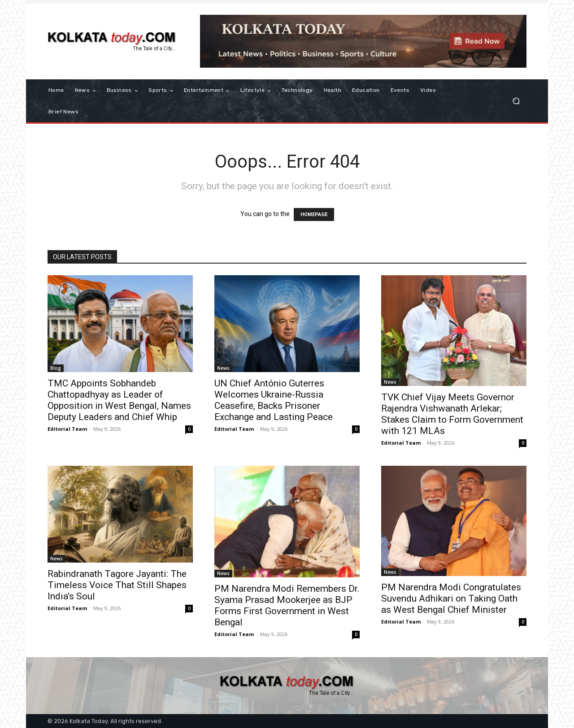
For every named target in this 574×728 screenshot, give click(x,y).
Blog (56, 368)
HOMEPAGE (314, 214)
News (223, 368)
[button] (516, 101)
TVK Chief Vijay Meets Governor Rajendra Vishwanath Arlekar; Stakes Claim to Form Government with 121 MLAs (452, 414)
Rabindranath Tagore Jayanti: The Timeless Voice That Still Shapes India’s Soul (117, 585)
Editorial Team (67, 429)
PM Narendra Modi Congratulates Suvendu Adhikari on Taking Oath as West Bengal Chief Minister (451, 598)
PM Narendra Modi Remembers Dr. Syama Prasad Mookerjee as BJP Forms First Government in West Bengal (287, 605)
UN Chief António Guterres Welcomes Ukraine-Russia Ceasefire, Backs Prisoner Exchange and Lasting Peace (274, 400)
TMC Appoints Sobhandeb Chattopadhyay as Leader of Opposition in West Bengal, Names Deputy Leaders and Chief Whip (119, 400)
